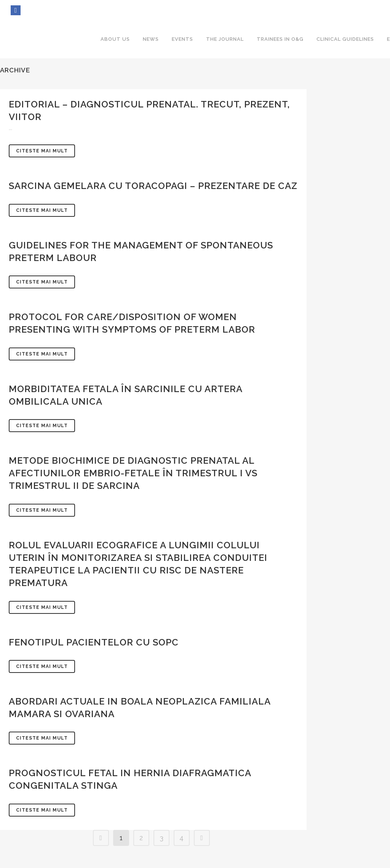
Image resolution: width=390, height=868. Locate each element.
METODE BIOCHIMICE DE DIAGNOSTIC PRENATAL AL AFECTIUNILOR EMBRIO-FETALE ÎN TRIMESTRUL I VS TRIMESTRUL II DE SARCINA (133, 473)
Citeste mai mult (42, 151)
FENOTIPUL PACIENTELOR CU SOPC (94, 642)
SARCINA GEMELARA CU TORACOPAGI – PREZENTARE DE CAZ (153, 186)
